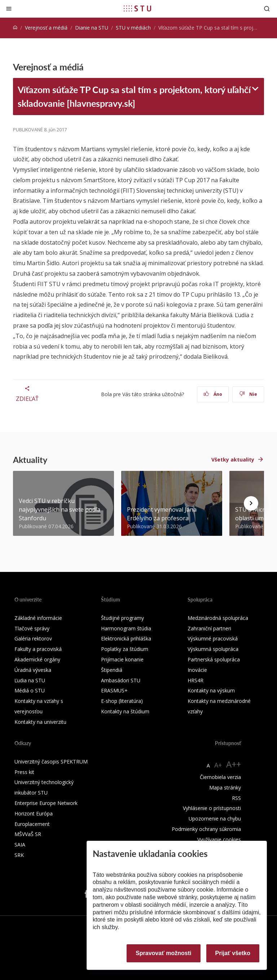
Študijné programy (122, 618)
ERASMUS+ (114, 690)
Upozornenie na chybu (215, 819)
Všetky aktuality (233, 460)
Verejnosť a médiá (46, 28)
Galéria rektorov (33, 638)
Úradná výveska (33, 670)
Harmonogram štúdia (126, 628)
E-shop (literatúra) (122, 701)
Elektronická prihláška (126, 638)
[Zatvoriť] (9, 8)
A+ (218, 765)
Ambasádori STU (121, 680)
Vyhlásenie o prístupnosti (212, 808)
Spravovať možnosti (163, 953)
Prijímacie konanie (122, 659)
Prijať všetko (233, 953)
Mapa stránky (225, 787)
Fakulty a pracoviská (38, 649)
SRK (19, 855)
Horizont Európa (34, 813)
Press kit (24, 772)
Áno (213, 394)
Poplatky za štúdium (125, 649)
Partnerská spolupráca (214, 659)
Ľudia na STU (30, 680)
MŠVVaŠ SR (28, 834)
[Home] (15, 28)
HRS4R (195, 680)
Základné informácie (38, 618)
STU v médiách (133, 28)
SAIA (20, 845)
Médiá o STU (30, 690)
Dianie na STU (92, 28)
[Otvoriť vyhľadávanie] (267, 8)
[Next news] (251, 503)
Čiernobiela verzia (220, 777)
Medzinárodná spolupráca (218, 618)
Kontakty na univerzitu (40, 722)
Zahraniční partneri (209, 628)
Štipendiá (112, 670)
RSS (236, 798)
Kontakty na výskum (211, 690)
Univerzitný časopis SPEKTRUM (51, 762)
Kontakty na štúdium (125, 711)
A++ (234, 764)
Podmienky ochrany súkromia (206, 829)
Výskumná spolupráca (213, 649)
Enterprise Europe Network (46, 803)
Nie (248, 394)
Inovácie (197, 670)
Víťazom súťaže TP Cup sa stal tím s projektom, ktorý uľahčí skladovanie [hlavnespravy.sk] (134, 96)
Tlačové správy (32, 628)
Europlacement (32, 824)
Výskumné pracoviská (213, 638)
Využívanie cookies (219, 839)
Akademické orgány (37, 659)
